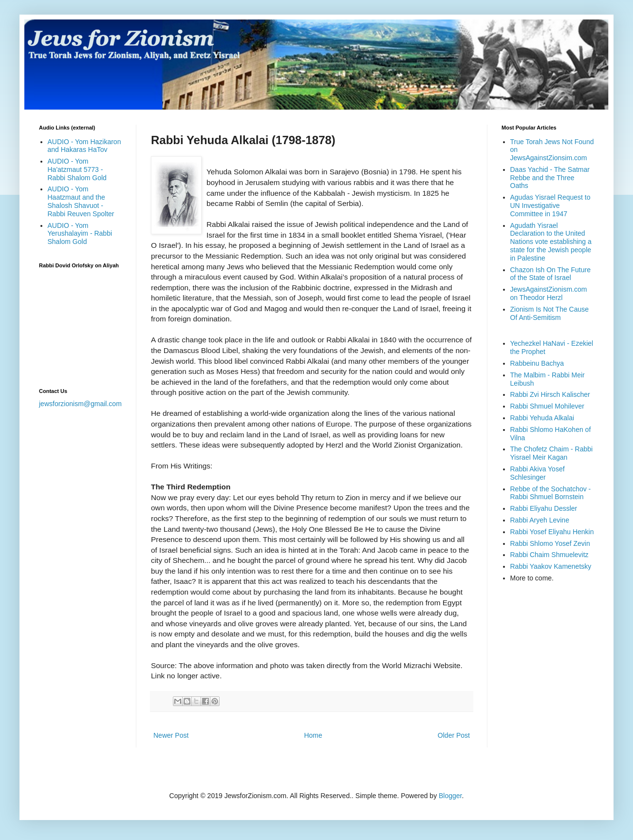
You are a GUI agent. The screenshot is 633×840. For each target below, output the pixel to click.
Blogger (450, 796)
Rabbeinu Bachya (537, 363)
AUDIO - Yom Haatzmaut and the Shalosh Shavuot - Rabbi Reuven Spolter (81, 201)
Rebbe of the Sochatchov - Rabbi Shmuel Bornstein (551, 493)
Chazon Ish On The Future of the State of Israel (551, 274)
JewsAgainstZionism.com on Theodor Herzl (549, 293)
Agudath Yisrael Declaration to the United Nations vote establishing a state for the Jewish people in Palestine (551, 242)
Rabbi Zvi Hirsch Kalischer (550, 394)
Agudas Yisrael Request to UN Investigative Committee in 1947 (550, 205)
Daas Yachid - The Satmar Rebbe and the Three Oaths (550, 178)
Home (313, 735)
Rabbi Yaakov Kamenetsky (551, 566)
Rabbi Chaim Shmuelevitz (549, 555)
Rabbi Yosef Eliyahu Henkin (552, 532)
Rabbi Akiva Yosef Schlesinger (538, 473)
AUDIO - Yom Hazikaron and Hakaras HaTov (84, 146)
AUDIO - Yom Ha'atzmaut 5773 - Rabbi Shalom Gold (77, 169)
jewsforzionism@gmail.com (80, 404)
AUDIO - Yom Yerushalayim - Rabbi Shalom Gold (80, 234)
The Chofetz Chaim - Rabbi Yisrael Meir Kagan (552, 453)
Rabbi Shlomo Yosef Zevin (550, 543)
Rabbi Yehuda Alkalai (542, 418)
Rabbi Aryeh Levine (540, 520)
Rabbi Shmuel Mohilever (548, 406)
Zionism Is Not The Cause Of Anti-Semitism (550, 313)
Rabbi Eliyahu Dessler (544, 508)
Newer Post (171, 735)
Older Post (454, 735)
